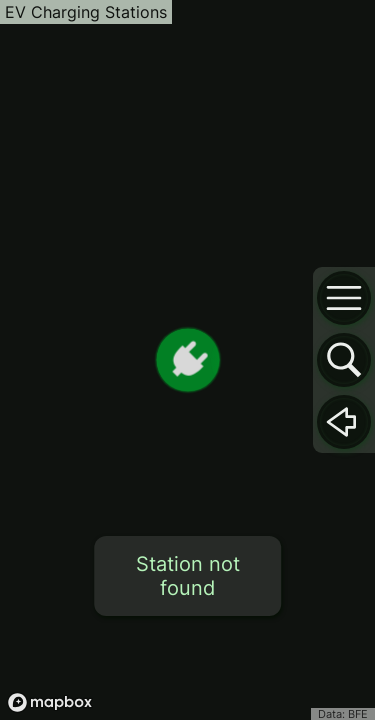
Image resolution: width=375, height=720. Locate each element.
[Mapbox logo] (50, 702)
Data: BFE (343, 714)
